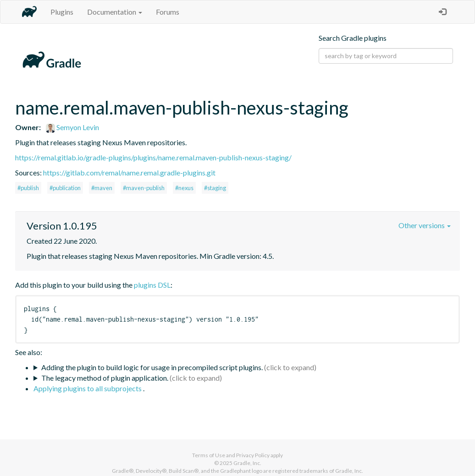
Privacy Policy (253, 455)
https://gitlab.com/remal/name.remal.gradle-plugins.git (129, 172)
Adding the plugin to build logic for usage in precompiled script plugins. (152, 367)
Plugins (62, 12)
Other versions (425, 225)
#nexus (184, 188)
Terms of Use (209, 455)
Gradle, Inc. (247, 463)
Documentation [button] (115, 12)
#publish (28, 188)
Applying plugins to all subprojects (88, 388)
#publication (65, 188)
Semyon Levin (72, 127)
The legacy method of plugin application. (105, 378)
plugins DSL (152, 285)
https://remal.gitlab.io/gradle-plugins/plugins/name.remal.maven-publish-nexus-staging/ (153, 157)
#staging (215, 188)
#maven (102, 188)
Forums (168, 12)
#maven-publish (144, 188)
